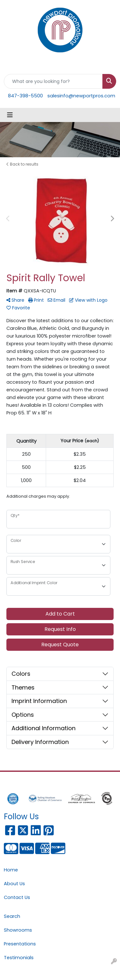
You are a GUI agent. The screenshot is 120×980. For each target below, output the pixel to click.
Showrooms (18, 930)
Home (11, 870)
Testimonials (19, 958)
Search (12, 916)
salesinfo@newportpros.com (81, 96)
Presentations (20, 944)
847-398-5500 (25, 96)
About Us (14, 884)
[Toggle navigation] (10, 115)
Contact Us (17, 897)
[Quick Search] (53, 81)
